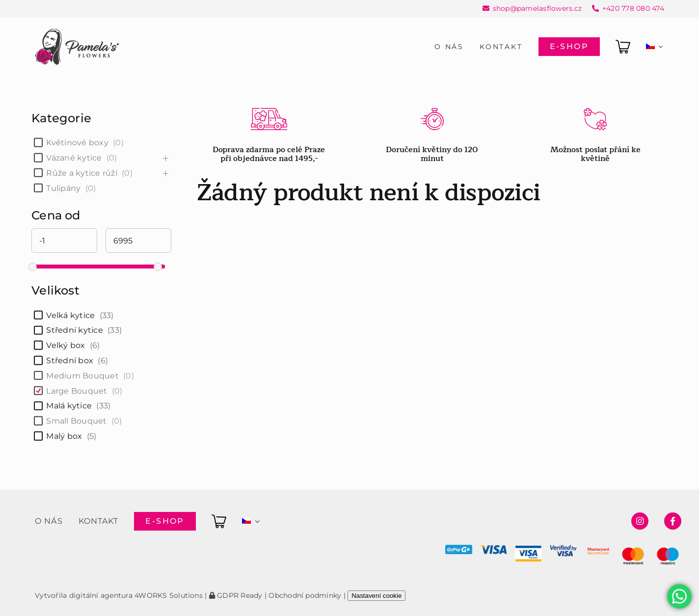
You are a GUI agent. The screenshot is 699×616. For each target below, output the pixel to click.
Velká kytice (70, 315)
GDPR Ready (236, 595)
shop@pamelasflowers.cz (537, 8)
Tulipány (63, 188)
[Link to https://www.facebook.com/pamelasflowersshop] (673, 521)
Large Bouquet (77, 391)
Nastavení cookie (376, 596)
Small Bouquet (76, 421)
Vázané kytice (74, 158)
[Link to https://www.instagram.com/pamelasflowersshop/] (640, 521)
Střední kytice (74, 330)
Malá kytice (69, 406)
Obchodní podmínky (305, 595)
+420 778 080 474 (633, 8)
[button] (20, 596)
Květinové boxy (77, 143)
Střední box (70, 361)
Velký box (66, 345)
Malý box (64, 436)
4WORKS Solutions (169, 595)
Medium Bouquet (82, 376)
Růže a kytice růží (81, 173)
